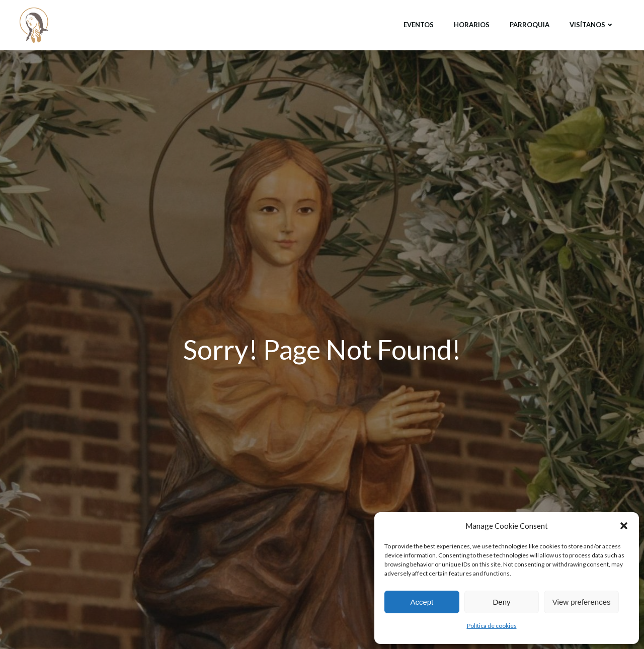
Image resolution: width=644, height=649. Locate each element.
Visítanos (592, 25)
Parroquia (530, 25)
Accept (422, 602)
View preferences (582, 602)
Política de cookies (492, 626)
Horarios (472, 25)
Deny (501, 602)
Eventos (419, 25)
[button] (624, 526)
